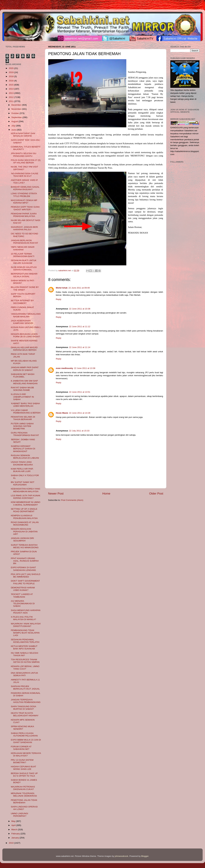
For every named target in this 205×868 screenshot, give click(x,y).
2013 (12, 93)
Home (106, 493)
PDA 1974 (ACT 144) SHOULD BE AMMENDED (26, 575)
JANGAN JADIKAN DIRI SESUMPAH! (22, 539)
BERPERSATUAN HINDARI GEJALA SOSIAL (24, 275)
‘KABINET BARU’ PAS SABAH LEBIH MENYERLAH (25, 405)
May (14, 821)
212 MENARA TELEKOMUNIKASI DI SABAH (23, 604)
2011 (12, 101)
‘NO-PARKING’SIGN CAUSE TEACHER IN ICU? (25, 175)
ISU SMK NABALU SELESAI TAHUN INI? (25, 654)
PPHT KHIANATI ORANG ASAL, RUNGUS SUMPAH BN (25, 561)
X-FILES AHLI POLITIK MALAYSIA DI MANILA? (23, 618)
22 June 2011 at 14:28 (80, 413)
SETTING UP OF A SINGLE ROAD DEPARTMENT (24, 510)
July (14, 126)
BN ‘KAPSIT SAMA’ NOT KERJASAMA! (23, 483)
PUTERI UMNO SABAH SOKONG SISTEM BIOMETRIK (22, 426)
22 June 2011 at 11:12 (80, 327)
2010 (12, 843)
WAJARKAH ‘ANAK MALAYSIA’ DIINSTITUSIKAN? (26, 625)
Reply (59, 299)
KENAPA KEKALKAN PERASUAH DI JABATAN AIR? (24, 531)
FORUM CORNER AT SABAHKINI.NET (21, 748)
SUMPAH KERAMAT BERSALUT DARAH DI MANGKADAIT (23, 449)
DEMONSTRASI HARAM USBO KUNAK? (23, 589)
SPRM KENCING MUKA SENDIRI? (22, 728)
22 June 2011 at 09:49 (79, 288)
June (14, 130)
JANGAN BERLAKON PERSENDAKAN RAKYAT (25, 242)
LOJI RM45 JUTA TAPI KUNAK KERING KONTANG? (26, 497)
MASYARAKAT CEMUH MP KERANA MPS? (24, 202)
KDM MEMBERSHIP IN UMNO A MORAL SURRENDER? (26, 503)
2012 (12, 97)
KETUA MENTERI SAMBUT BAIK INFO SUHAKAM (24, 647)
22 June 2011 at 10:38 (80, 309)
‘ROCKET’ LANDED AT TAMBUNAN (22, 595)
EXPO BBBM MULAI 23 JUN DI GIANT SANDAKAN (26, 741)
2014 (12, 89)
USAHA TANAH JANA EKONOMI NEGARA (22, 463)
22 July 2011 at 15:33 (79, 431)
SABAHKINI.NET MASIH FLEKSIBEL (23, 375)
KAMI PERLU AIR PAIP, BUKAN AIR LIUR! (22, 470)
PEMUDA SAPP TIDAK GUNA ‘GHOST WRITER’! (25, 208)
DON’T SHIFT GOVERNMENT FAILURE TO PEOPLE (25, 582)
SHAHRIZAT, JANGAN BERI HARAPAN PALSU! (24, 228)
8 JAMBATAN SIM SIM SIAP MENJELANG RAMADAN (24, 382)
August (15, 121)
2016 (12, 81)
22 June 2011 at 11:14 (80, 347)
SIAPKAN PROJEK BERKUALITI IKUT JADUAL (25, 688)
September (17, 117)
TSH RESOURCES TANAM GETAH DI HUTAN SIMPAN (25, 661)
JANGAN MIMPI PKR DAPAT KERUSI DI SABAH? (25, 369)
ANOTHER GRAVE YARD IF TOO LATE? (24, 181)
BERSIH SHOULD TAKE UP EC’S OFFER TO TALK (24, 775)
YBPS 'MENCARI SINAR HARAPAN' (23, 248)
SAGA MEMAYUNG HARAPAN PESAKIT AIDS (26, 612)
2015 (12, 85)
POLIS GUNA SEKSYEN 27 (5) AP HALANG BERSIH (26, 161)
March (15, 830)
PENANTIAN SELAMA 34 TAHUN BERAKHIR (23, 418)
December (17, 105)
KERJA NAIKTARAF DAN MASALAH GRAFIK (23, 135)
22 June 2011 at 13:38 (85, 368)
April (14, 825)
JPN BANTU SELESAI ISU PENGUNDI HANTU (24, 155)
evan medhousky (64, 368)
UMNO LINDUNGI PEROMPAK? (20, 815)
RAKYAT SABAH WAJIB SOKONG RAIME (22, 389)
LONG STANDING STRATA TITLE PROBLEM (24, 195)
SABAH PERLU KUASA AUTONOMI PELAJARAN (24, 734)
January (15, 838)
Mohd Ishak (62, 288)
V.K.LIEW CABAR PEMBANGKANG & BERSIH (26, 411)
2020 (12, 68)
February (16, 834)
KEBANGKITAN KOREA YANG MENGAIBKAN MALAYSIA (26, 490)
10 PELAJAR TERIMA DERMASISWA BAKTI (23, 255)
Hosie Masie (62, 413)
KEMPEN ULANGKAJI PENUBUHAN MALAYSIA (24, 517)
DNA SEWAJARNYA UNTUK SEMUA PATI (25, 674)
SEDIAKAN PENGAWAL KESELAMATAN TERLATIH (25, 641)
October (15, 113)
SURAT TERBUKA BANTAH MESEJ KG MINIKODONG (25, 546)
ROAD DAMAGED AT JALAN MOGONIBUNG (25, 524)
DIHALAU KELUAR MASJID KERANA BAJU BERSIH (24, 349)
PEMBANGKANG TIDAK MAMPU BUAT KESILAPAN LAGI (25, 633)
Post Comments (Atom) (72, 500)
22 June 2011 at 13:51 (80, 392)
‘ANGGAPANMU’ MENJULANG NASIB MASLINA (26, 315)
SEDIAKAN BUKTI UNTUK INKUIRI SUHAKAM (24, 262)
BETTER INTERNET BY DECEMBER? (22, 302)
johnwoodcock (122, 856)
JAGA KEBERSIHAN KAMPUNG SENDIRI (22, 322)
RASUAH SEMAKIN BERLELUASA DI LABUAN (25, 457)
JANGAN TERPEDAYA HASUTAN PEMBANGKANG (26, 701)
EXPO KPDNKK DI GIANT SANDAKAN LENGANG (23, 569)
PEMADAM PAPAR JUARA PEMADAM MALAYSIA (24, 215)
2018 (12, 76)
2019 (12, 72)
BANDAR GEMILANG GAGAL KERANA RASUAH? (25, 188)
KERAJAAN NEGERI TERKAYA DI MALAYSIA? (26, 754)
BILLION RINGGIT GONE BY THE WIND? (25, 288)
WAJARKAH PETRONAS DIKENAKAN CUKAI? (23, 788)
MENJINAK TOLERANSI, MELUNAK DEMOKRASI (24, 795)
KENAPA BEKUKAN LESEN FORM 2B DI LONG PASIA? (25, 335)
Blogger (145, 856)
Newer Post (56, 493)
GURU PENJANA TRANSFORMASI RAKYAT (25, 434)
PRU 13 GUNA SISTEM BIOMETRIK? (22, 761)
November (17, 109)
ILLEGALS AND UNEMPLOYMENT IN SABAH (22, 397)
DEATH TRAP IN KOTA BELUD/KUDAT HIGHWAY (25, 714)
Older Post (156, 493)
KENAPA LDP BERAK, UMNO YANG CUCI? (25, 668)
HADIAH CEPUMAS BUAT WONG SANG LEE (23, 768)
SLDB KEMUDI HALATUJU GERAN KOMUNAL (24, 268)
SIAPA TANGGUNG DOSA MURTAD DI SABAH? (23, 708)
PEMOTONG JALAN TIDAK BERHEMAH (24, 801)
